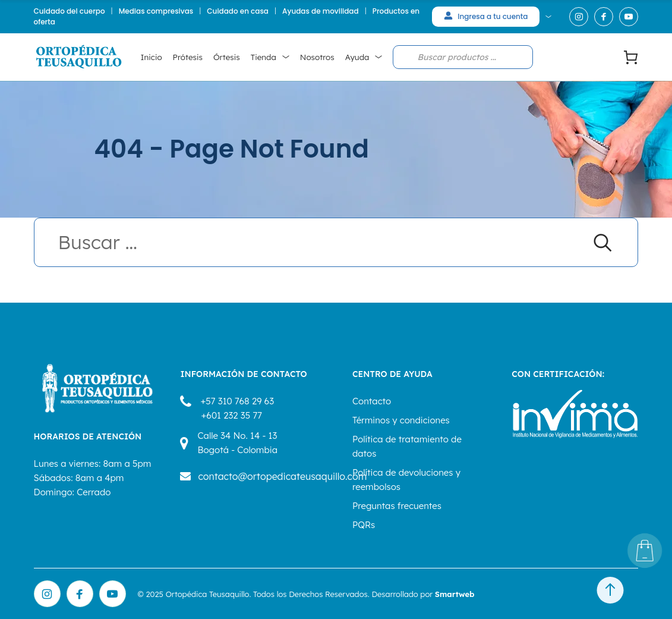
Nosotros (317, 57)
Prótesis (188, 57)
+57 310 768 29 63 (237, 401)
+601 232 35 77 (231, 415)
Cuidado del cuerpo (70, 11)
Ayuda (357, 57)
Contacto (372, 401)
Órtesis (227, 57)
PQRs (364, 525)
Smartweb (455, 594)
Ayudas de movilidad (321, 11)
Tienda (264, 57)
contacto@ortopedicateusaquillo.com (282, 476)
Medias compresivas (156, 11)
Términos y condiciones (401, 420)
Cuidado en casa (238, 11)
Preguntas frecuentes (397, 506)
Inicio (152, 57)
